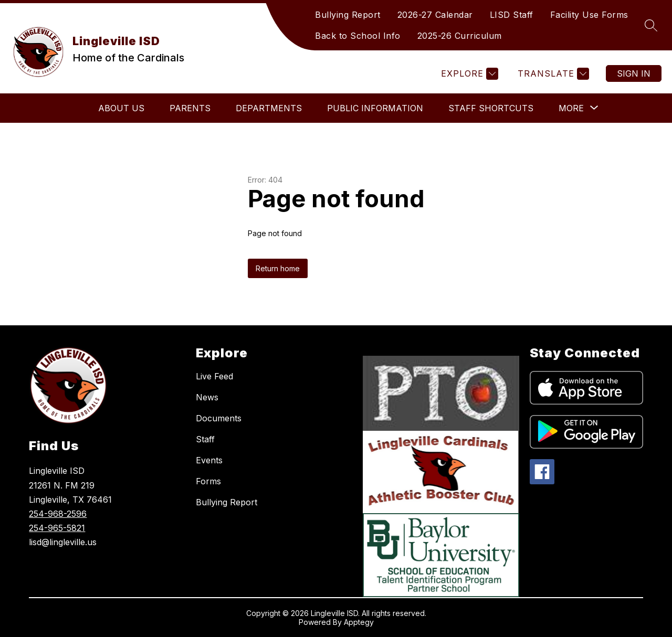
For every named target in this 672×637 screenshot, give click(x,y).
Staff (205, 439)
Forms (208, 481)
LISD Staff (512, 15)
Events (209, 460)
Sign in (634, 73)
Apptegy (359, 622)
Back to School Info (358, 36)
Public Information (375, 108)
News (207, 397)
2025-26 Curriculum (460, 36)
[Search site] (651, 25)
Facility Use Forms (589, 15)
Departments (269, 108)
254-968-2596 (58, 514)
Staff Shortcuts (491, 108)
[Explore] (468, 74)
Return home (278, 268)
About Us (121, 108)
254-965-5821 (57, 528)
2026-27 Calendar (435, 15)
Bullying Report (348, 15)
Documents (219, 418)
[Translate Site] (552, 74)
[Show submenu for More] (571, 108)
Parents (190, 108)
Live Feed (214, 376)
